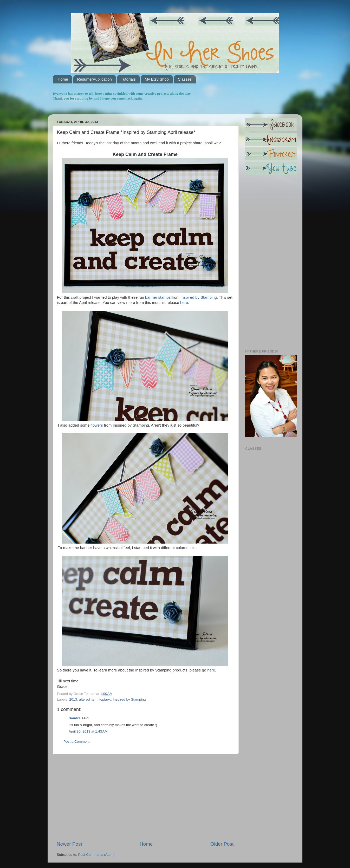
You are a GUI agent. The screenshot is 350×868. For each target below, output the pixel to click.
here (184, 303)
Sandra (75, 718)
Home (63, 79)
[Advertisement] (145, 797)
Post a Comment (77, 742)
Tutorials (128, 79)
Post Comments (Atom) (96, 855)
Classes (185, 79)
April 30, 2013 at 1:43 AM (88, 731)
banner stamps (158, 297)
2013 (73, 699)
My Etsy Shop (157, 79)
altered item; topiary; (95, 699)
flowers (97, 425)
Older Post (222, 844)
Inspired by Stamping (198, 297)
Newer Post (69, 844)
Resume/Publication (95, 79)
